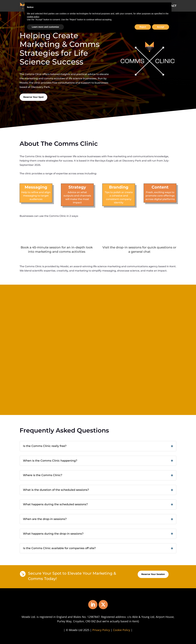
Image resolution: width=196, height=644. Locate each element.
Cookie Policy (122, 630)
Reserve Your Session (153, 574)
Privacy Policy (101, 630)
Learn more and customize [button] (45, 27)
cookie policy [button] (33, 17)
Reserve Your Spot (33, 97)
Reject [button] (143, 27)
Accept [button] (161, 27)
